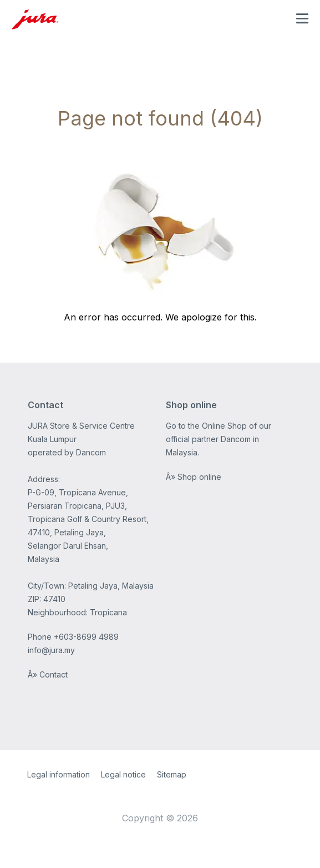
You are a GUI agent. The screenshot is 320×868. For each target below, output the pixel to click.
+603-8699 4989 (86, 637)
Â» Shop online (194, 477)
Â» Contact (48, 674)
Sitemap (172, 774)
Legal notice (123, 774)
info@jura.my (51, 650)
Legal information (59, 774)
